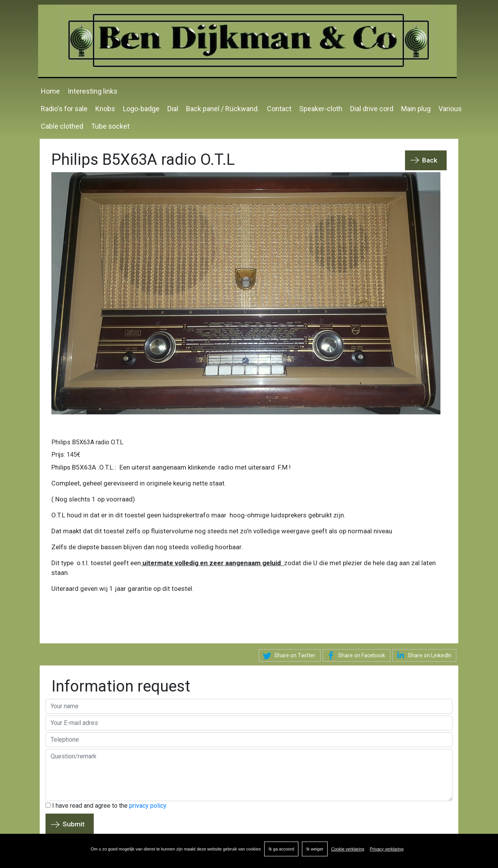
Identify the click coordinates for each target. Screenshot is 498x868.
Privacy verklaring (387, 849)
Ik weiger (315, 849)
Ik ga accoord (281, 849)
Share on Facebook (355, 655)
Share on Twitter (288, 655)
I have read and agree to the (106, 805)
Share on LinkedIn (423, 655)
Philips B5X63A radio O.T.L (87, 442)
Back (430, 160)
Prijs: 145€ (66, 454)
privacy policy (148, 805)
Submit (74, 824)
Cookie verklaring (348, 849)
